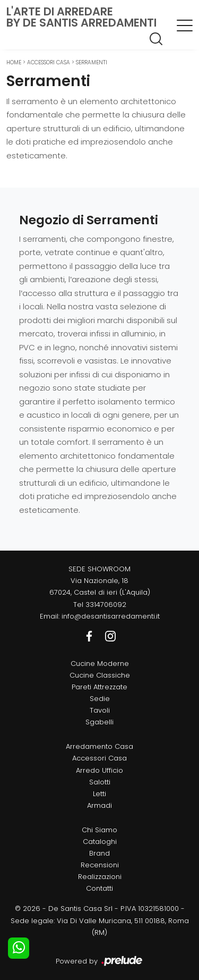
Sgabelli (99, 722)
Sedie (100, 699)
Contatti (99, 888)
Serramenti (92, 62)
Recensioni (100, 865)
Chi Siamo (99, 830)
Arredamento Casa (99, 746)
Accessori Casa (49, 62)
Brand (99, 853)
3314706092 (106, 605)
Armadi (99, 805)
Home (14, 62)
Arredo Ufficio (99, 770)
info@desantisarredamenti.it (111, 616)
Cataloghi (100, 842)
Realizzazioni (100, 877)
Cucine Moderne (100, 664)
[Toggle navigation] (185, 25)
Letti (99, 794)
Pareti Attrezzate (99, 687)
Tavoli (100, 710)
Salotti (100, 782)
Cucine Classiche (100, 675)
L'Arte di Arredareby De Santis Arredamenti (81, 17)
